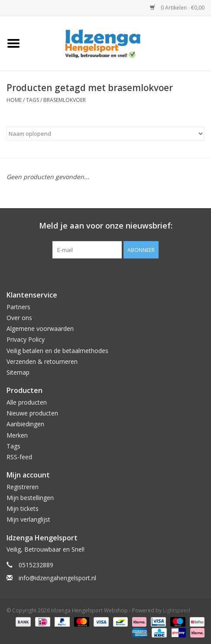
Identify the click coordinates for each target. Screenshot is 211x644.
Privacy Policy (26, 339)
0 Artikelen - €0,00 (177, 8)
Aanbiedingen (25, 424)
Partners (18, 307)
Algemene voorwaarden (40, 329)
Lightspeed (177, 610)
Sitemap (18, 372)
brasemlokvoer (65, 100)
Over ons (19, 318)
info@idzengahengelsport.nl (57, 578)
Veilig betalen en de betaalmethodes (57, 351)
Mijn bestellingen (30, 498)
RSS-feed (19, 457)
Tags (32, 100)
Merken (17, 435)
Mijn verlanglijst (28, 519)
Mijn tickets (23, 508)
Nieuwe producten (32, 413)
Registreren (23, 487)
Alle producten (27, 402)
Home (14, 100)
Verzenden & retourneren (42, 361)
